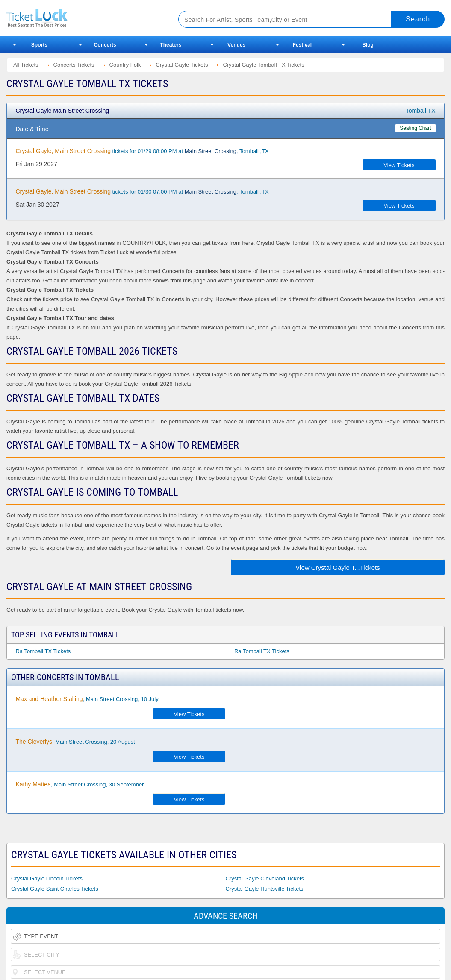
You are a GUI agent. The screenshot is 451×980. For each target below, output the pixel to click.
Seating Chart (415, 128)
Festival (302, 45)
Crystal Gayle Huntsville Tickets (265, 889)
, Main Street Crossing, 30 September (80, 784)
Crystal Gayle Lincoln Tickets (47, 879)
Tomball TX (421, 111)
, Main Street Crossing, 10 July (87, 699)
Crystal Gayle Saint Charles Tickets (55, 889)
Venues (236, 45)
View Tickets (399, 165)
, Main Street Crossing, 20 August (75, 742)
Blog (368, 45)
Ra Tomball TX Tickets (43, 651)
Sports (39, 45)
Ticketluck (83, 18)
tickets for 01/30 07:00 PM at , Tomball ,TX (142, 191)
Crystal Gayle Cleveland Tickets (265, 879)
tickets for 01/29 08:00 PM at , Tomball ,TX (142, 151)
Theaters (171, 45)
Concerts (105, 45)
